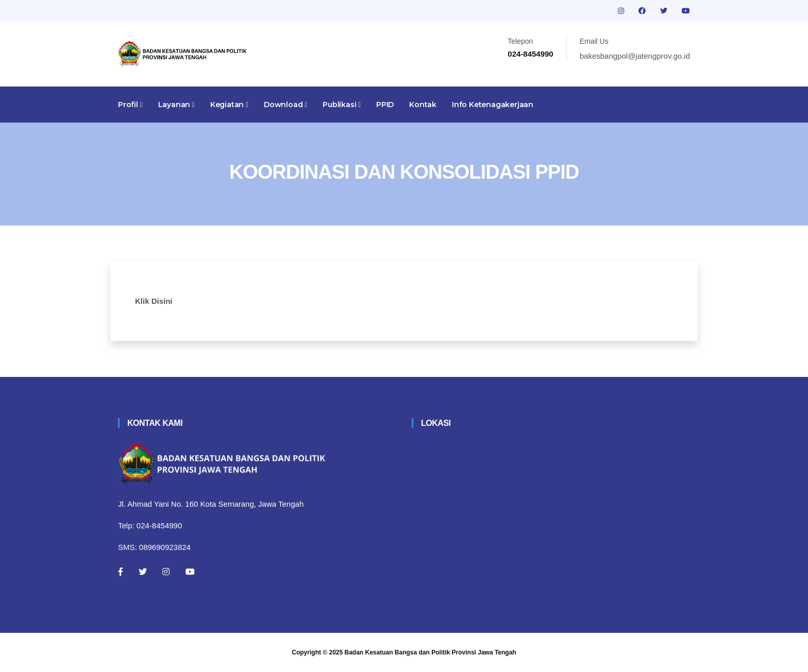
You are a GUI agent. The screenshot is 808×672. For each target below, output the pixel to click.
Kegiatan (229, 105)
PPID (385, 105)
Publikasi (342, 105)
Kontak (423, 105)
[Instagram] (166, 572)
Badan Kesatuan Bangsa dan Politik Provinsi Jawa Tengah (431, 652)
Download (285, 105)
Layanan (176, 105)
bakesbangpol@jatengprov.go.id (635, 56)
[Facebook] (121, 572)
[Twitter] (143, 572)
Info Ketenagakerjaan (493, 105)
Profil (130, 105)
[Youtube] (190, 572)
